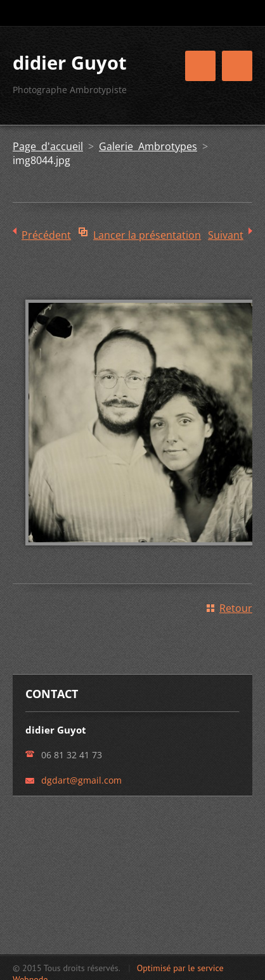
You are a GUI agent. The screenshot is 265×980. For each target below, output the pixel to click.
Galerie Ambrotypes (148, 146)
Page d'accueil (48, 146)
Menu (237, 66)
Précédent (46, 235)
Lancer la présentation (147, 235)
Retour (236, 608)
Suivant (226, 235)
